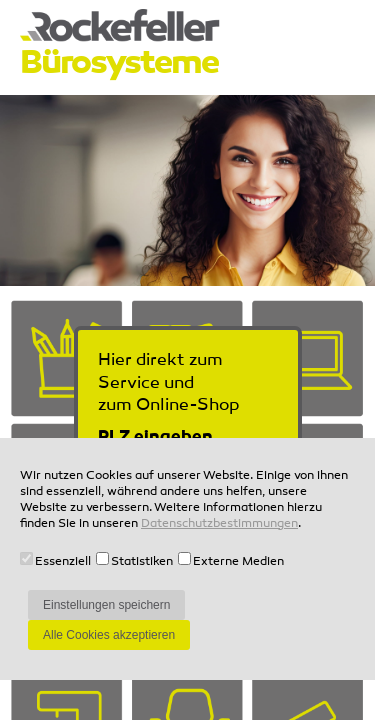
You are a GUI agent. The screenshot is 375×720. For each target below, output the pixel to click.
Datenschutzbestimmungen (219, 524)
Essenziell (63, 562)
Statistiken (142, 562)
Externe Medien (238, 562)
